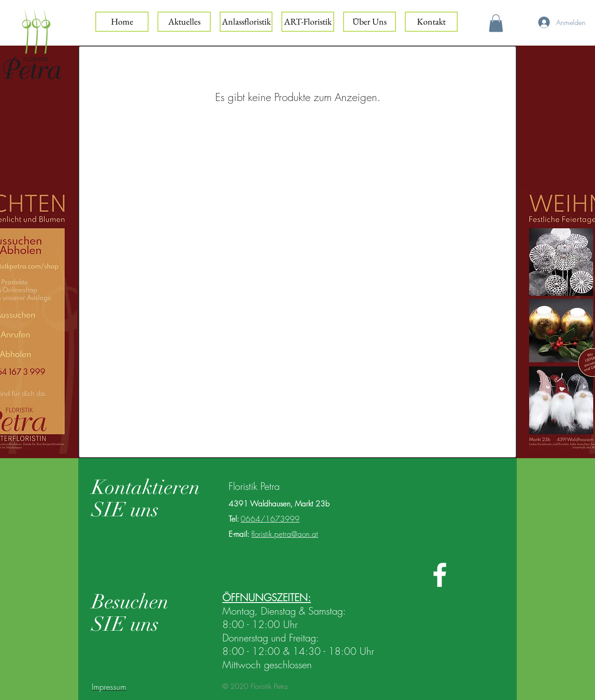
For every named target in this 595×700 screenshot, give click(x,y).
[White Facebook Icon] (440, 575)
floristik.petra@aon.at (285, 534)
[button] (496, 23)
